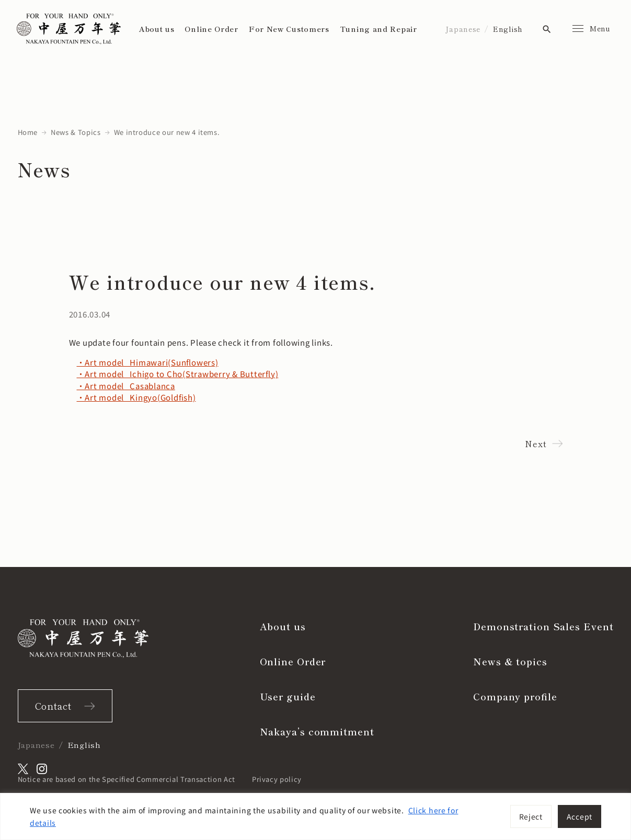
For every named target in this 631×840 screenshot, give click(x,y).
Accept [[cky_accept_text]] (580, 816)
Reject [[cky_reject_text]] (531, 816)
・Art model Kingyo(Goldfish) (136, 397)
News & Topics (76, 132)
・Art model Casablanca (126, 386)
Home (28, 132)
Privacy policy (277, 779)
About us (157, 29)
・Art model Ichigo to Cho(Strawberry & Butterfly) (178, 374)
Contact (53, 706)
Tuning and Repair (378, 29)
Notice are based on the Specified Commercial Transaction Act (127, 779)
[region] (315, 816)
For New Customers (289, 29)
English (508, 29)
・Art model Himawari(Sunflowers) (148, 362)
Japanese (463, 29)
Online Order (211, 29)
